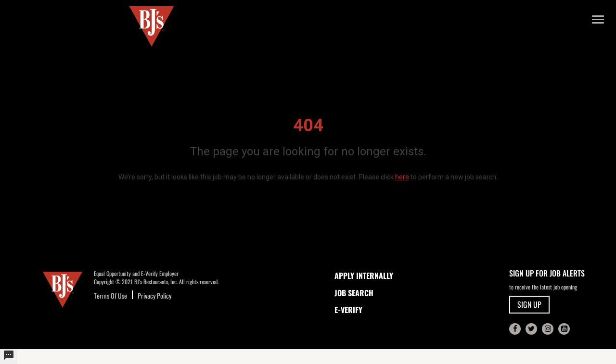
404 (308, 126)
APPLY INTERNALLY (364, 276)
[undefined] (9, 357)
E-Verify (348, 310)
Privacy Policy (154, 295)
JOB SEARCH (354, 293)
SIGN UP (529, 304)
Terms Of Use (110, 295)
